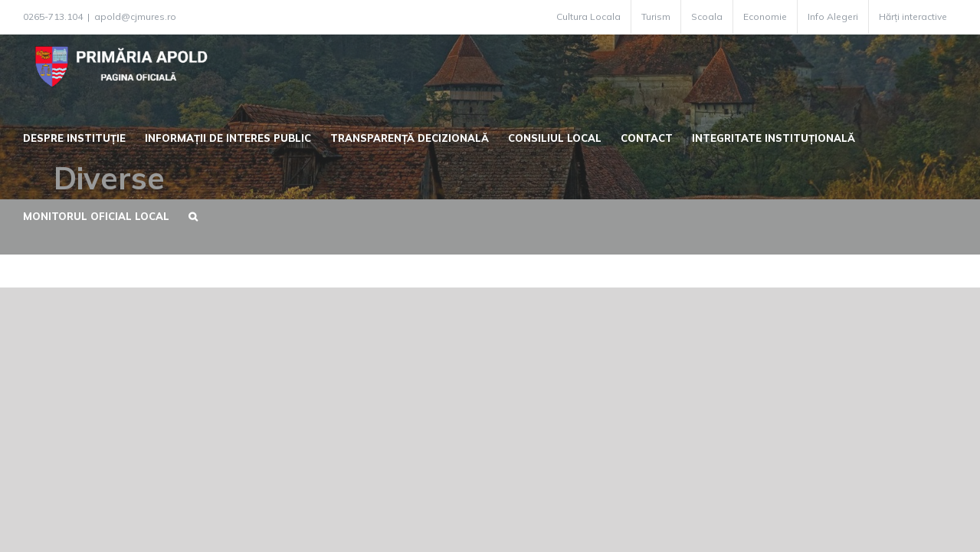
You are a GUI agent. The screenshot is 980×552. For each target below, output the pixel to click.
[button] (183, 215)
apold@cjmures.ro (135, 16)
